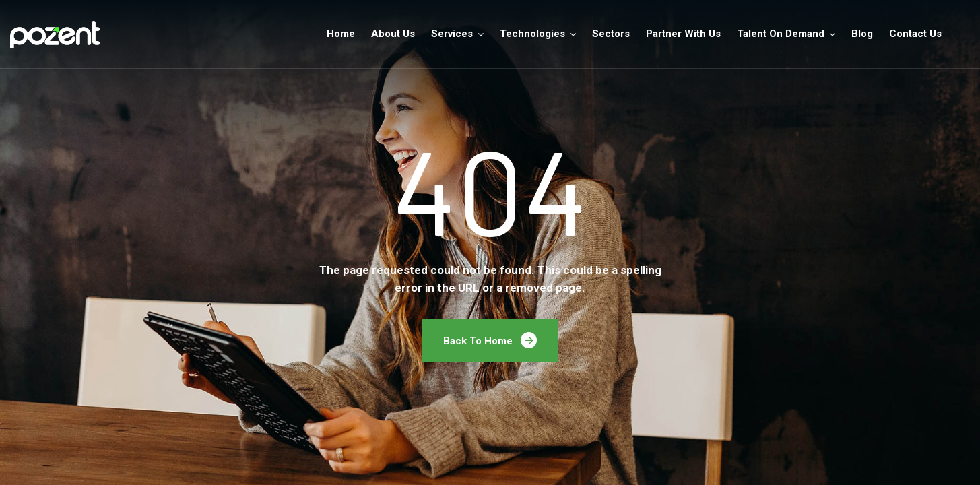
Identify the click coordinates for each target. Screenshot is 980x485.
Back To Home (490, 340)
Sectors (611, 34)
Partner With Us (683, 34)
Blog (862, 34)
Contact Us (915, 34)
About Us (393, 34)
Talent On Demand (781, 34)
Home (341, 34)
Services (452, 34)
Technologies (532, 34)
